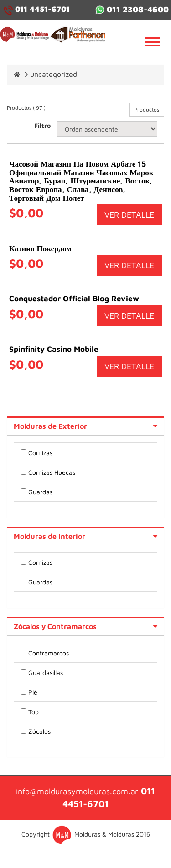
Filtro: (42, 125)
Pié (33, 692)
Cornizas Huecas (52, 472)
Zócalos (39, 731)
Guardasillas (46, 673)
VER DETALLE (129, 215)
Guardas (40, 492)
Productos (147, 109)
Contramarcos (49, 653)
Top (34, 712)
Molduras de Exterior (50, 426)
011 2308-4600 (132, 9)
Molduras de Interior (49, 536)
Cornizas (40, 453)
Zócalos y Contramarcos (55, 626)
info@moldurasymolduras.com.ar (77, 791)
